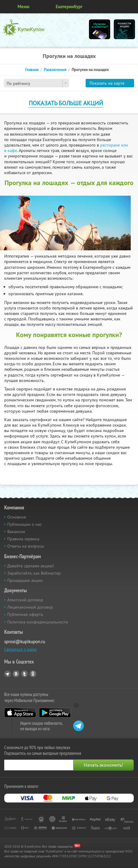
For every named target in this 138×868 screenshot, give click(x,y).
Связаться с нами (20, 649)
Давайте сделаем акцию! (31, 566)
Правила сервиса (23, 539)
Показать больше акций (66, 103)
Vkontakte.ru (16, 674)
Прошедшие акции (25, 580)
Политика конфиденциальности (38, 622)
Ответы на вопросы (26, 546)
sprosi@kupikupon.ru (25, 642)
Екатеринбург (69, 7)
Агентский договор (25, 600)
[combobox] (36, 83)
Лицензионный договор (30, 607)
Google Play (55, 713)
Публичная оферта (25, 614)
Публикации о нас (25, 524)
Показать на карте (107, 83)
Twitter (25, 674)
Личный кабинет (131, 7)
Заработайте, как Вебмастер (34, 573)
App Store (20, 713)
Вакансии (16, 532)
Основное (17, 517)
